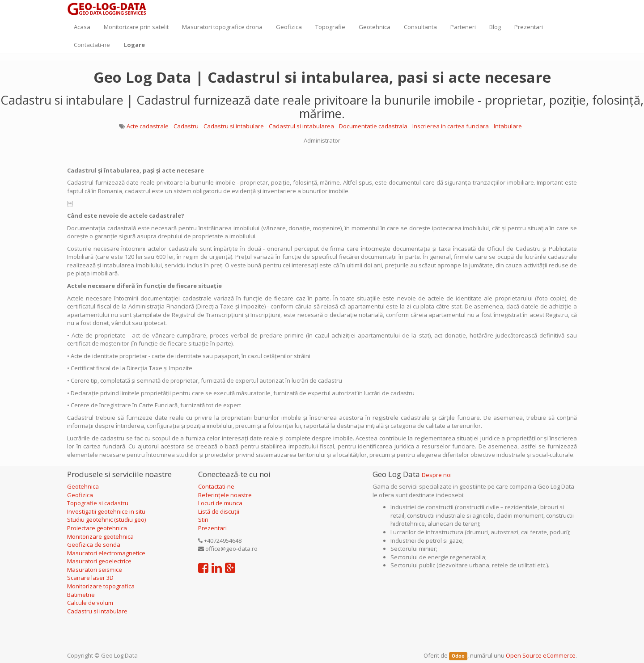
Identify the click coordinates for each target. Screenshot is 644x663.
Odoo (458, 656)
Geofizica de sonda (94, 545)
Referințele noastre (225, 495)
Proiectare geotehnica (98, 528)
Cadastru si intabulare (234, 126)
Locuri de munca (220, 503)
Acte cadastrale (148, 126)
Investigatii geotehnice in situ (106, 511)
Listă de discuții (219, 511)
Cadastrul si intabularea (301, 126)
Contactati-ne (216, 486)
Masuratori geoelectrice (100, 561)
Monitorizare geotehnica (101, 536)
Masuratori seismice (95, 570)
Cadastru (186, 126)
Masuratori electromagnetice (106, 553)
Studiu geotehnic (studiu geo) (106, 519)
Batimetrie (81, 595)
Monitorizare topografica (101, 586)
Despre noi (437, 475)
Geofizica (80, 495)
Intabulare (508, 126)
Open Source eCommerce (541, 655)
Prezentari (212, 528)
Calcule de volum (90, 603)
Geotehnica (83, 486)
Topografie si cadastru (98, 503)
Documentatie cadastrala (373, 126)
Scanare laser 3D (90, 578)
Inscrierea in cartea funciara (451, 126)
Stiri (203, 519)
